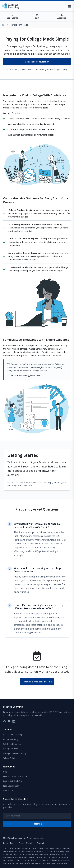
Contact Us (8, 790)
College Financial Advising (15, 753)
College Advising (11, 749)
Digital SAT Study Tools (14, 781)
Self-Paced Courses (12, 744)
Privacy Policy (9, 843)
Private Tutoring (10, 739)
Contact (40, 843)
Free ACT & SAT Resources (15, 776)
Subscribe (37, 824)
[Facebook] (5, 721)
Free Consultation (11, 786)
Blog (5, 772)
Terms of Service (26, 843)
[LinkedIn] (14, 721)
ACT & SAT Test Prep (13, 735)
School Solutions (11, 758)
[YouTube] (9, 721)
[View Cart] (37, 17)
